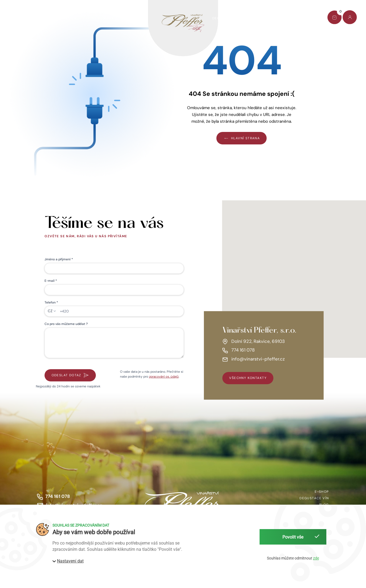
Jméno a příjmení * (59, 259)
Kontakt (305, 18)
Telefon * (51, 302)
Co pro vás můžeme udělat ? (66, 324)
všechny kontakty (248, 378)
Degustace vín (227, 18)
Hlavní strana (242, 138)
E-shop (16, 18)
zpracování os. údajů (164, 377)
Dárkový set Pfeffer (56, 18)
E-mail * (51, 281)
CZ (50, 311)
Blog (281, 18)
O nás (259, 18)
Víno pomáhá (101, 18)
